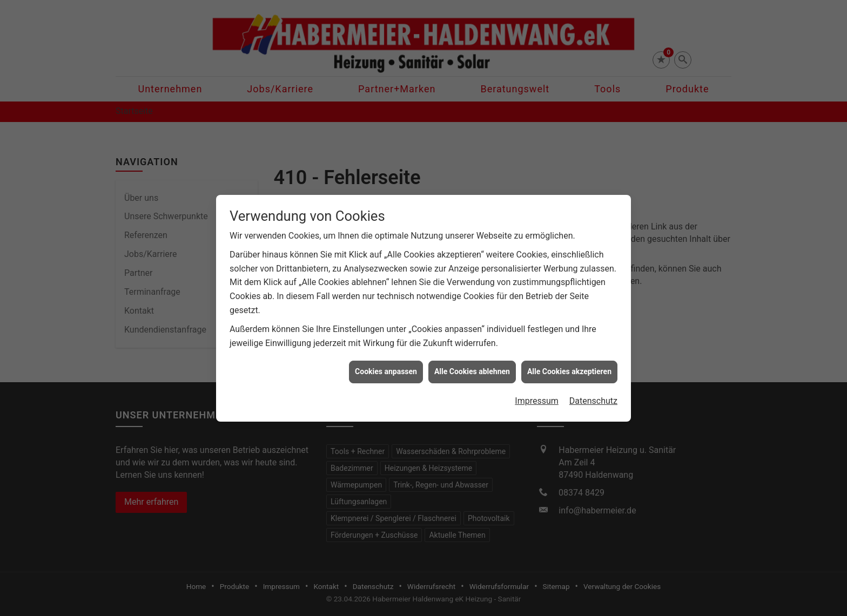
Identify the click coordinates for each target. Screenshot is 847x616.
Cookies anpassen (386, 367)
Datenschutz (593, 397)
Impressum (537, 397)
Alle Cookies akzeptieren (569, 367)
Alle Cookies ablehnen (472, 367)
